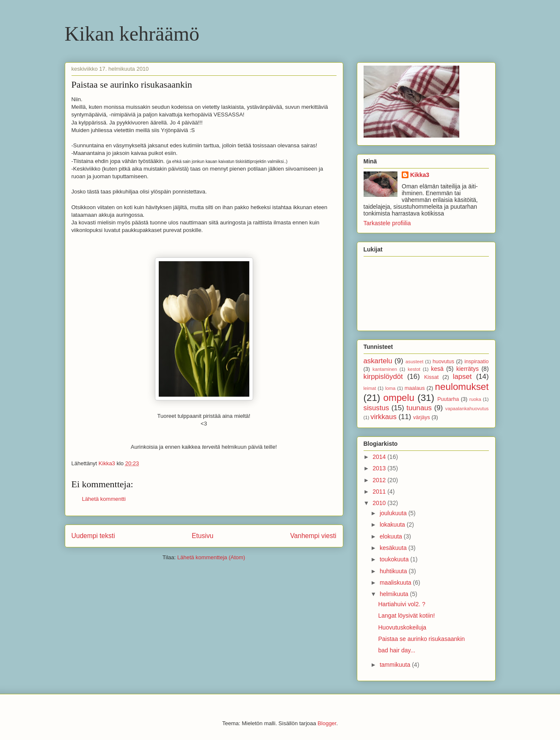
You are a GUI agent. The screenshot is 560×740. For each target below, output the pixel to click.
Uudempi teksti (93, 536)
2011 (380, 491)
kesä (437, 369)
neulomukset (462, 387)
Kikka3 (420, 175)
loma (390, 388)
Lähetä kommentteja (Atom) (211, 557)
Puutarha (448, 399)
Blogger (327, 723)
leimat (370, 388)
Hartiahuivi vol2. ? (401, 604)
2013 (380, 468)
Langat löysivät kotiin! (406, 616)
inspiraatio (476, 362)
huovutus (443, 362)
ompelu (399, 398)
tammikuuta (396, 665)
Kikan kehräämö (132, 34)
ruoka (475, 399)
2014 (380, 457)
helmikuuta (395, 594)
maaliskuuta (396, 583)
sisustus (377, 408)
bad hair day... (397, 650)
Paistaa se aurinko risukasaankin (421, 639)
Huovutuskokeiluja (402, 627)
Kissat (431, 377)
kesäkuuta (394, 548)
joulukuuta (394, 513)
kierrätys (468, 369)
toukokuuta (395, 559)
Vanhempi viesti (313, 536)
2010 (380, 503)
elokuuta (392, 536)
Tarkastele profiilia (387, 223)
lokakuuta (393, 525)
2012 (380, 480)
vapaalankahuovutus (467, 409)
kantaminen (385, 369)
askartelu (378, 361)
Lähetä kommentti (104, 499)
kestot (414, 369)
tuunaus (419, 408)
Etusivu (203, 536)
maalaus (415, 388)
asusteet (414, 362)
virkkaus (383, 417)
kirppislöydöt (383, 377)
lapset (462, 377)
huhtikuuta (394, 571)
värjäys (422, 417)
